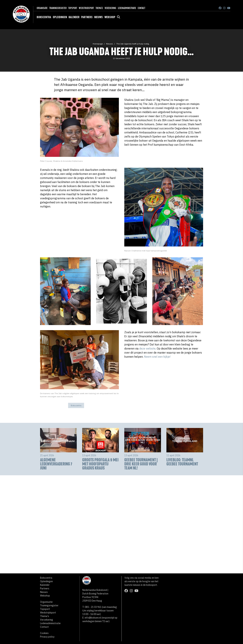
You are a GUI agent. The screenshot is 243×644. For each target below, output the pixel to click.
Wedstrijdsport (86, 8)
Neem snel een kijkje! (157, 357)
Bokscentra (44, 17)
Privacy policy (47, 637)
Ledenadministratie (127, 8)
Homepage (98, 44)
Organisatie (42, 8)
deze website (147, 348)
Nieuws (98, 17)
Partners (87, 17)
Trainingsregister (58, 8)
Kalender (74, 17)
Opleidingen (60, 17)
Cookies (44, 633)
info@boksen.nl (93, 618)
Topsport (73, 8)
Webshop (110, 17)
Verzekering (110, 8)
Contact (141, 8)
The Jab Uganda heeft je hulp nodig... (133, 44)
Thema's (99, 8)
